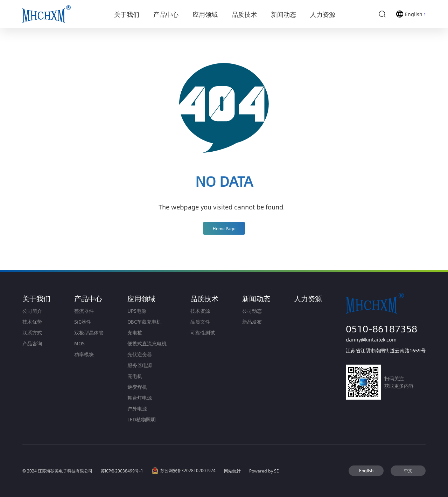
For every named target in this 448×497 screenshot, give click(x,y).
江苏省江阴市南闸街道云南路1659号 (386, 350)
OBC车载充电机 (144, 322)
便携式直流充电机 (147, 343)
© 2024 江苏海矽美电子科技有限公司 (57, 471)
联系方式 (32, 333)
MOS (79, 343)
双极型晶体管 (89, 333)
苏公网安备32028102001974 (184, 471)
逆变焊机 (137, 387)
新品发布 (252, 322)
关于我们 (36, 298)
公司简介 (32, 311)
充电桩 (135, 333)
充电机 (135, 376)
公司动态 (252, 311)
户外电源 (137, 409)
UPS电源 (137, 311)
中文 (408, 470)
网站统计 (232, 471)
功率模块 (84, 354)
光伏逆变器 (140, 354)
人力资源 (308, 298)
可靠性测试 (203, 333)
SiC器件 (83, 322)
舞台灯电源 (140, 398)
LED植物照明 (142, 419)
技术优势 (32, 322)
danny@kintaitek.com (371, 340)
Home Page (224, 228)
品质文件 (200, 322)
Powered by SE (264, 471)
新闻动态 (256, 298)
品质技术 (204, 298)
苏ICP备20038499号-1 (122, 471)
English (366, 470)
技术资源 (200, 311)
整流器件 (84, 311)
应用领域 (141, 298)
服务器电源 (140, 365)
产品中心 (88, 298)
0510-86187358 (381, 328)
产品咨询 (32, 343)
